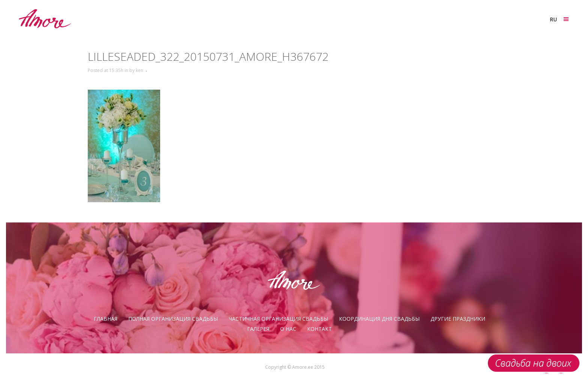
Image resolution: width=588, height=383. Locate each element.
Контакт (319, 329)
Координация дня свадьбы (379, 319)
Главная (106, 319)
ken (139, 70)
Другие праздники (458, 319)
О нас (288, 329)
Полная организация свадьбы (173, 319)
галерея (258, 329)
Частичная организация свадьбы (278, 319)
